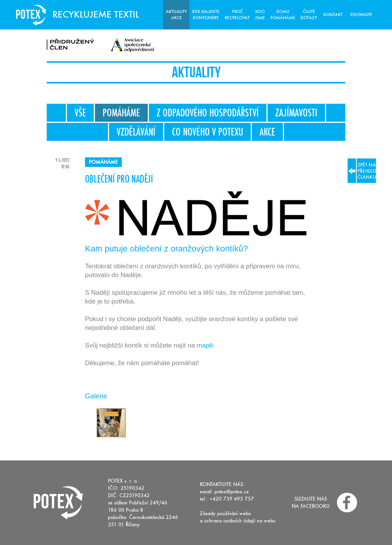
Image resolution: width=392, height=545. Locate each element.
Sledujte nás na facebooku (311, 503)
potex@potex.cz (232, 492)
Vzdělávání (136, 132)
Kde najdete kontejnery (206, 15)
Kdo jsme (260, 15)
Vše (80, 113)
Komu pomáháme (283, 15)
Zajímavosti (296, 113)
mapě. (206, 345)
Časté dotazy (309, 15)
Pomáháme (121, 113)
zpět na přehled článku (362, 171)
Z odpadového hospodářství (208, 113)
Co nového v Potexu (207, 132)
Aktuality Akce (176, 15)
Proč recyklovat (237, 15)
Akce (267, 132)
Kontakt (333, 15)
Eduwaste (361, 15)
